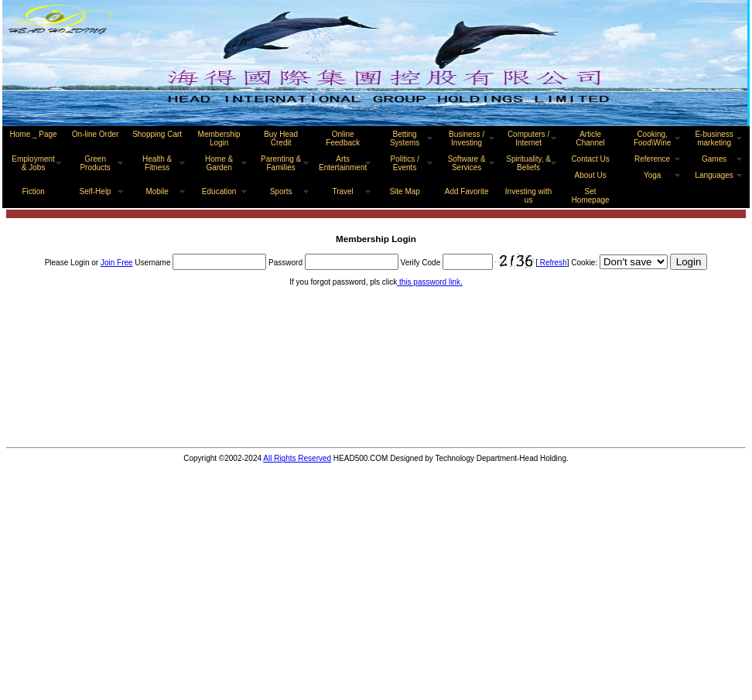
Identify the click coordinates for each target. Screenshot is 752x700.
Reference (652, 159)
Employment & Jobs (33, 163)
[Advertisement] (88, 386)
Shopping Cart (157, 134)
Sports (281, 191)
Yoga (652, 175)
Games (714, 159)
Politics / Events (404, 163)
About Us (591, 175)
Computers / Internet (528, 138)
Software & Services (467, 163)
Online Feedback (343, 138)
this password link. (429, 282)
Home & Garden (219, 163)
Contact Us (590, 159)
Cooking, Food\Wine (652, 138)
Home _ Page (34, 134)
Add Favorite (467, 191)
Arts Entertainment (343, 163)
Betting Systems (405, 138)
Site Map (404, 191)
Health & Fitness (157, 163)
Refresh (552, 263)
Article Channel (590, 138)
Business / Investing (467, 138)
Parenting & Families (281, 163)
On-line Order (96, 134)
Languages (714, 175)
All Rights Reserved (297, 458)
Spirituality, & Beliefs (528, 163)
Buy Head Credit (281, 138)
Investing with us (529, 196)
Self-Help (96, 191)
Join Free (117, 263)
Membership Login (219, 138)
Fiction (33, 191)
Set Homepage (591, 196)
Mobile (157, 191)
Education (219, 191)
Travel (342, 191)
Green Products (95, 163)
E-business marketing (714, 138)
